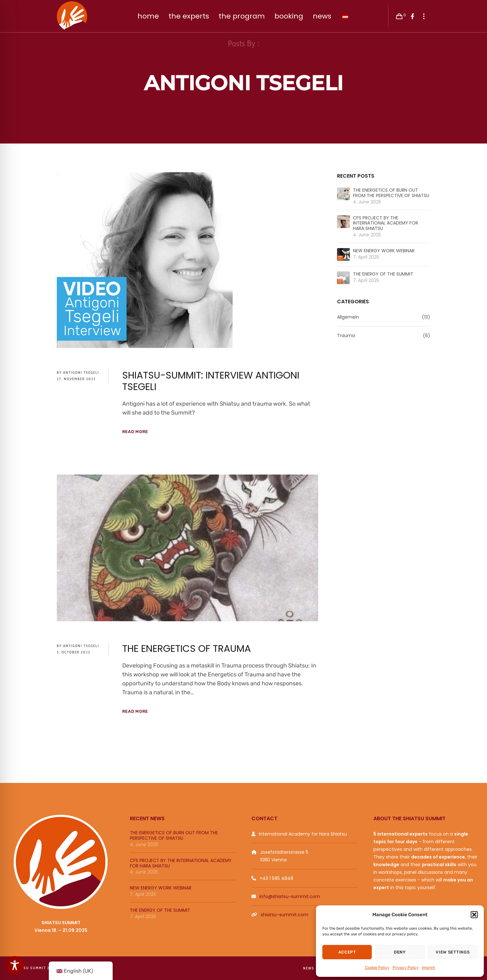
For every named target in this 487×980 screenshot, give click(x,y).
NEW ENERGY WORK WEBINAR (384, 251)
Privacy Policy (406, 968)
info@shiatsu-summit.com (290, 896)
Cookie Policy (377, 968)
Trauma (346, 335)
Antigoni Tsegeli (81, 372)
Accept (347, 952)
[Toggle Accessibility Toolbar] (15, 965)
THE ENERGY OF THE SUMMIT (383, 274)
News (309, 968)
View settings (453, 952)
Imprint (428, 968)
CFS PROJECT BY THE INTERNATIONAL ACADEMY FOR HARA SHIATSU (386, 223)
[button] (474, 915)
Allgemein (348, 317)
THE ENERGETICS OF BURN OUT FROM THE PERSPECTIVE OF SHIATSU (391, 193)
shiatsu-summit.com (285, 915)
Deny (400, 952)
